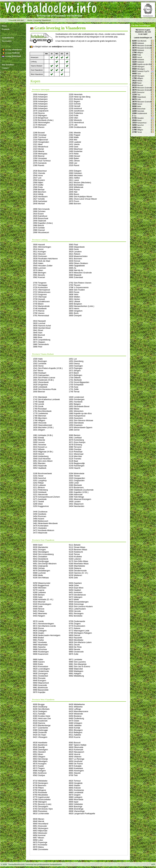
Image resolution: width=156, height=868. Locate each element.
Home (30, 20)
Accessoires (7, 41)
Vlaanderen (12, 50)
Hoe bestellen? (8, 65)
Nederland (11, 56)
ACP (153, 864)
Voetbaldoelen (148, 16)
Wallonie (11, 53)
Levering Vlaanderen (43, 20)
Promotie (6, 29)
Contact (5, 68)
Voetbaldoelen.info (16, 864)
